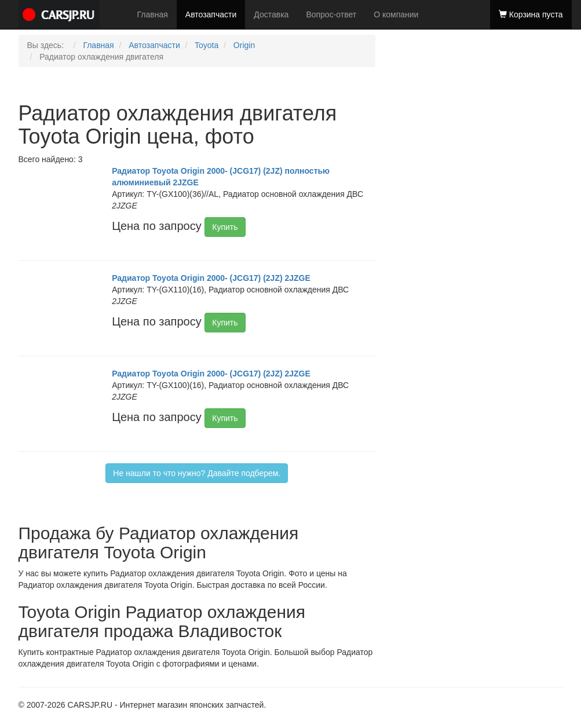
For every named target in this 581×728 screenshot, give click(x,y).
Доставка (271, 14)
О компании (396, 14)
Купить (225, 227)
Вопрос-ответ (331, 14)
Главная (153, 14)
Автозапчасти (211, 14)
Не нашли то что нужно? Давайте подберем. (197, 473)
